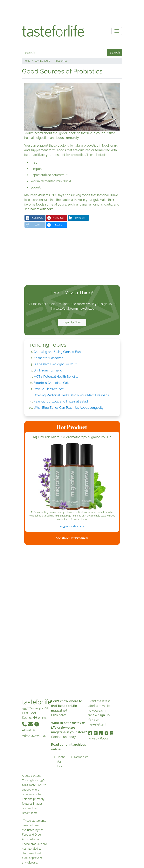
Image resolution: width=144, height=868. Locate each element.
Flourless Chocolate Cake (52, 383)
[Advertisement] (72, 11)
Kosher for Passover (48, 358)
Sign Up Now (72, 322)
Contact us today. (64, 737)
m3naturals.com (72, 526)
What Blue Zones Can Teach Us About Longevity (69, 408)
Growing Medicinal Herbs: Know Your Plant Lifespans (71, 395)
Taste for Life (61, 762)
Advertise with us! (35, 736)
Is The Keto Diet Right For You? (55, 364)
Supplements (42, 61)
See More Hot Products (72, 538)
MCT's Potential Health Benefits (56, 377)
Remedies (81, 757)
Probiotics (61, 61)
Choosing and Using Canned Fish (57, 352)
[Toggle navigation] (117, 31)
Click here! (58, 715)
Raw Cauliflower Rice (49, 389)
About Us (29, 730)
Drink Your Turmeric (48, 370)
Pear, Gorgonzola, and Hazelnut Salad (61, 401)
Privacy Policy (99, 738)
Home (27, 61)
